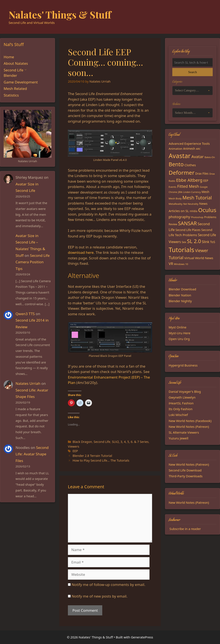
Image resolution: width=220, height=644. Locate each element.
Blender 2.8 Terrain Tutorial (92, 456)
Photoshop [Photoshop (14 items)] (197, 217)
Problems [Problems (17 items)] (210, 217)
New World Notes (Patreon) (189, 427)
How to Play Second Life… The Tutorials (101, 460)
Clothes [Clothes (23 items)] (190, 165)
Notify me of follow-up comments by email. (108, 585)
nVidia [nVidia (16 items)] (193, 211)
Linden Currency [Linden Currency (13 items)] (192, 192)
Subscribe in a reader (185, 529)
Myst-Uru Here (180, 333)
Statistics (11, 95)
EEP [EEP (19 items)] (206, 181)
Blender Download (182, 289)
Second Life (102, 442)
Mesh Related (15, 89)
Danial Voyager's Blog (185, 391)
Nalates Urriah (28, 383)
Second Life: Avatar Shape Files (32, 454)
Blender (10, 75)
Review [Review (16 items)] (173, 224)
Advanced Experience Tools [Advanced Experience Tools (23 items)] (189, 143)
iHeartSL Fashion (181, 403)
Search (192, 72)
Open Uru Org (179, 339)
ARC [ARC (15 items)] (198, 149)
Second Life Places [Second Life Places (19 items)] (188, 230)
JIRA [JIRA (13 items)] (180, 192)
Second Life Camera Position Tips (33, 262)
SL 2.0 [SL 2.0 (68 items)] (194, 241)
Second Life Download (185, 470)
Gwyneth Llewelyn (182, 397)
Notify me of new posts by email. (99, 596)
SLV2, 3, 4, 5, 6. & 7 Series (130, 442)
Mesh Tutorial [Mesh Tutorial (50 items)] (197, 198)
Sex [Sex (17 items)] (184, 242)
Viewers (74, 446)
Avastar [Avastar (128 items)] (180, 156)
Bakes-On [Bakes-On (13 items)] (210, 157)
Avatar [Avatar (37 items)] (198, 157)
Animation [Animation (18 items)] (176, 149)
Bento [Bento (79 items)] (176, 164)
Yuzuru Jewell (179, 438)
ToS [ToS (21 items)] (213, 242)
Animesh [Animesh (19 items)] (189, 149)
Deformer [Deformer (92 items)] (182, 173)
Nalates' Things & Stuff (60, 14)
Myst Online (178, 327)
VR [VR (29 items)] (171, 264)
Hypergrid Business (183, 365)
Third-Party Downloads (186, 476)
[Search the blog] (192, 62)
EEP (75, 451)
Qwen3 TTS (25, 314)
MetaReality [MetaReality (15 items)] (176, 204)
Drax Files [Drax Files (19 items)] (202, 174)
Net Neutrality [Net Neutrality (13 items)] (191, 204)
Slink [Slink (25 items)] (205, 242)
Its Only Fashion (181, 409)
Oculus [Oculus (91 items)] (207, 210)
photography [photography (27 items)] (179, 217)
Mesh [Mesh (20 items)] (205, 192)
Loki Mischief (178, 415)
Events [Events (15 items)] (173, 187)
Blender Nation (180, 295)
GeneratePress (142, 637)
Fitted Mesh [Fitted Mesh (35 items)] (188, 186)
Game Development (21, 82)
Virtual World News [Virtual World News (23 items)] (199, 258)
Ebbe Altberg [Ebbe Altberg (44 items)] (189, 180)
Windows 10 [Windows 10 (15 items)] (181, 264)
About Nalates (16, 63)
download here (81, 252)
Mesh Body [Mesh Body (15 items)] (175, 198)
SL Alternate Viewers (184, 432)
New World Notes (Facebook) (190, 421)
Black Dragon (82, 442)
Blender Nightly (180, 301)
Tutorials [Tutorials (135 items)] (181, 250)
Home (9, 57)
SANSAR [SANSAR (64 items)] (187, 223)
